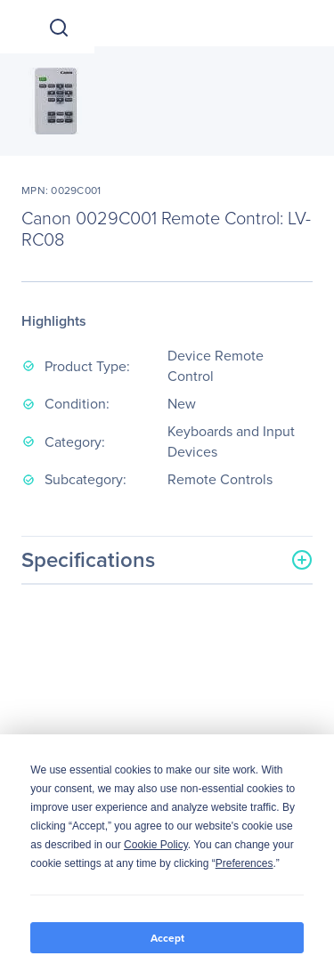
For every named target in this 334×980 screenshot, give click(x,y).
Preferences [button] (244, 863)
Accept (167, 938)
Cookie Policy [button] (156, 845)
